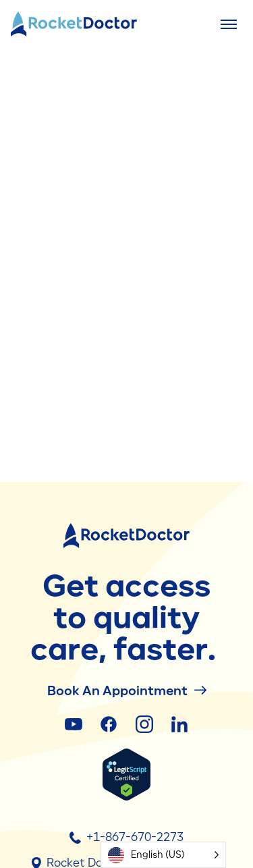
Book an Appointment (127, 690)
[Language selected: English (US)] (163, 855)
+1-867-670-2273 (126, 837)
